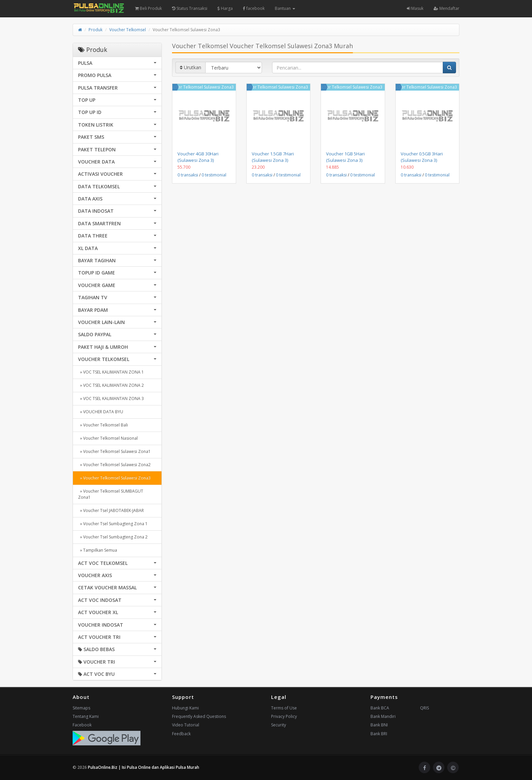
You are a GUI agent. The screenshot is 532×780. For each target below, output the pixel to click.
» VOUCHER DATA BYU (101, 412)
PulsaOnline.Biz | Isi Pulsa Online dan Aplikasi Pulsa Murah (144, 767)
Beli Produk (148, 8)
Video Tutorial (186, 725)
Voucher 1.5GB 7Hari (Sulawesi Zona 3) (273, 157)
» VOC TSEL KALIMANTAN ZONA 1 (111, 372)
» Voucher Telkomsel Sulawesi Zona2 (114, 465)
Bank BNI (379, 725)
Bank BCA (380, 708)
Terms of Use (284, 708)
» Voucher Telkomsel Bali (103, 425)
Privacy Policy (284, 716)
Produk (96, 30)
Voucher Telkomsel (128, 30)
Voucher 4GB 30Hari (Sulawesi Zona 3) (198, 157)
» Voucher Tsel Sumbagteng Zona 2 (113, 537)
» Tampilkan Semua (98, 550)
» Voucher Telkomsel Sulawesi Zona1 (114, 451)
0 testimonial (214, 175)
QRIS (424, 708)
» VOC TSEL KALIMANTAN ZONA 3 (111, 398)
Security (279, 725)
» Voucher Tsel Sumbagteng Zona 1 (113, 524)
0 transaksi (188, 175)
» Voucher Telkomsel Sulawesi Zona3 (114, 478)
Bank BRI (379, 734)
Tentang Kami (86, 716)
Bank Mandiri (383, 716)
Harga (225, 8)
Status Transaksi (190, 8)
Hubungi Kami (185, 708)
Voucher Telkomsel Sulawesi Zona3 (200, 87)
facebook (254, 8)
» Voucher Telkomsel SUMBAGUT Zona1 (111, 494)
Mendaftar (446, 8)
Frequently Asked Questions (199, 716)
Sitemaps (81, 708)
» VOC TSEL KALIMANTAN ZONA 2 (111, 385)
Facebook (82, 725)
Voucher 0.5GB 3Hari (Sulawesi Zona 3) (422, 157)
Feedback (181, 734)
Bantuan (285, 8)
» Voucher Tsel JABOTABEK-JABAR (111, 510)
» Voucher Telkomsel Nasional (108, 438)
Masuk (415, 8)
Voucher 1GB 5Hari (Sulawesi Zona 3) (345, 157)
